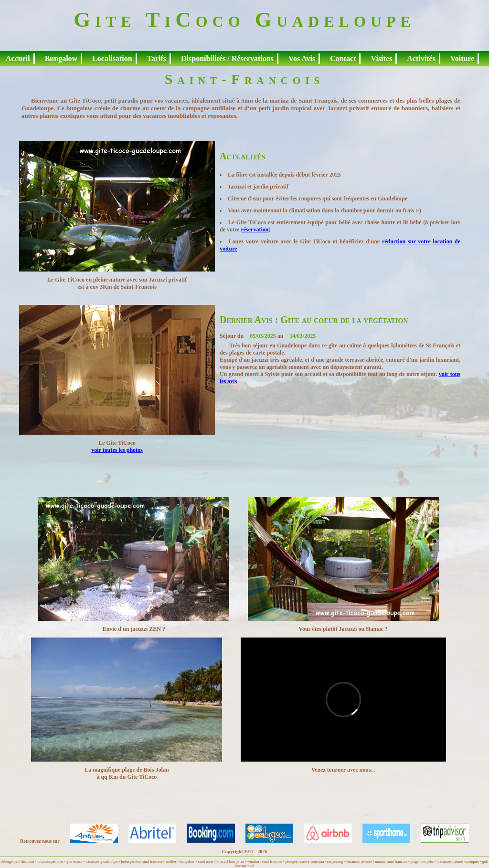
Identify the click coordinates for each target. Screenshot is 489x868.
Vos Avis (302, 58)
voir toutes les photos (117, 450)
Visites (381, 58)
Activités (421, 58)
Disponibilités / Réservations (227, 58)
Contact (343, 58)
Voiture (462, 58)
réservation (255, 230)
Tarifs (157, 58)
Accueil (18, 58)
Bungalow (61, 58)
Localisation (112, 58)
